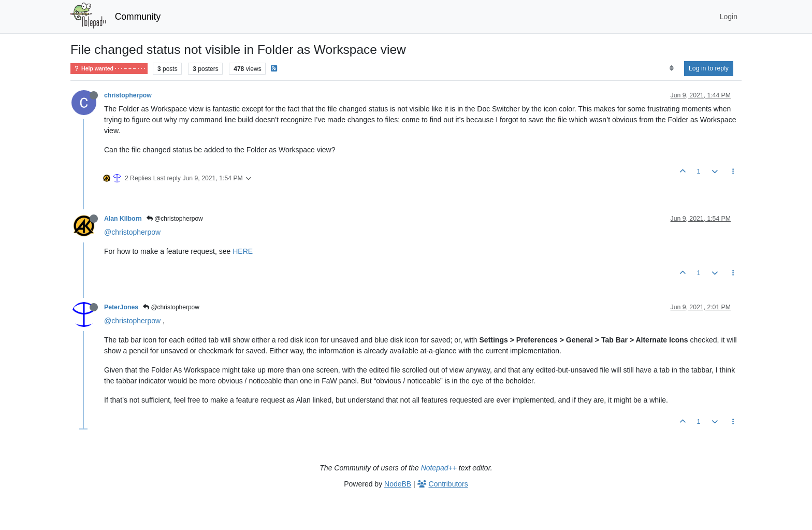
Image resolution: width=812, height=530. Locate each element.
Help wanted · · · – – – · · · (109, 69)
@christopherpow (175, 219)
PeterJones (121, 307)
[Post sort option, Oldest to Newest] (671, 68)
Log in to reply (709, 68)
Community (138, 17)
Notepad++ (439, 468)
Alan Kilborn (123, 219)
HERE (243, 251)
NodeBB (398, 484)
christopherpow (128, 95)
